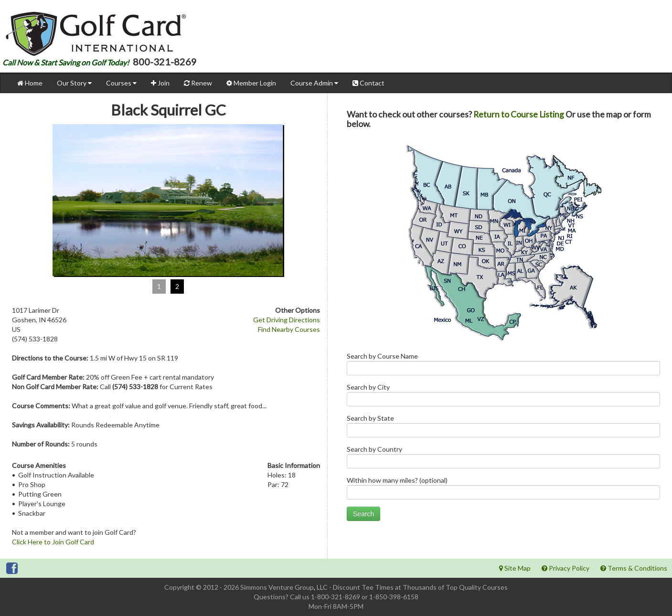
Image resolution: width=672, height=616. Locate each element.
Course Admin (314, 83)
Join (160, 83)
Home (30, 83)
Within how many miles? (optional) (503, 490)
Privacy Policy (565, 568)
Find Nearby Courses (289, 329)
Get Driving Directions (287, 320)
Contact (368, 83)
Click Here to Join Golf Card (53, 542)
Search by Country (503, 459)
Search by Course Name (503, 366)
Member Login (251, 83)
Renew (198, 83)
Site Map (515, 568)
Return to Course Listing (519, 114)
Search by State (503, 428)
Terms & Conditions (634, 568)
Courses (121, 83)
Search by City (503, 397)
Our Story (74, 83)
